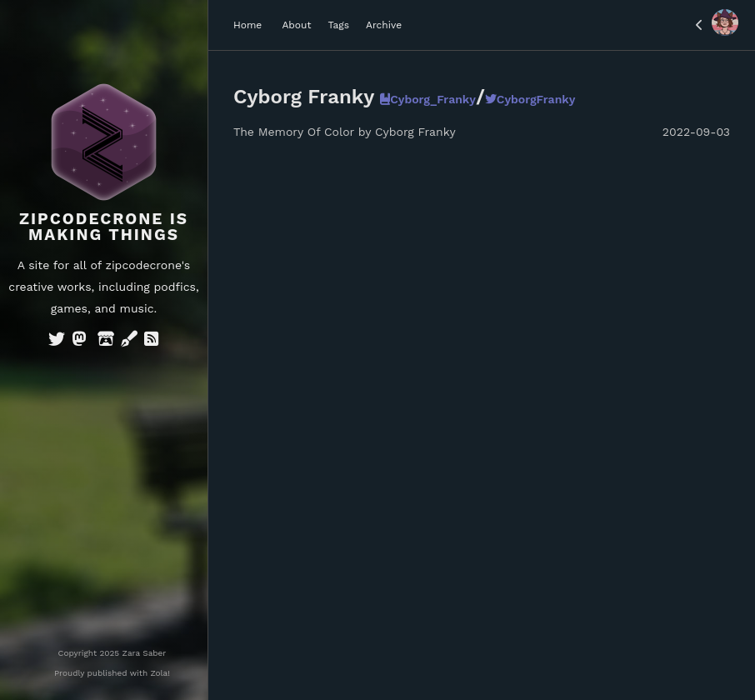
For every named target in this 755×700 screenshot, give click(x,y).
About (296, 25)
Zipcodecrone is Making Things (104, 227)
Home (247, 25)
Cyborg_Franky (428, 99)
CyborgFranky (530, 99)
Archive (384, 25)
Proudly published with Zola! (112, 673)
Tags (338, 25)
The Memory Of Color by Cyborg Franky (345, 132)
